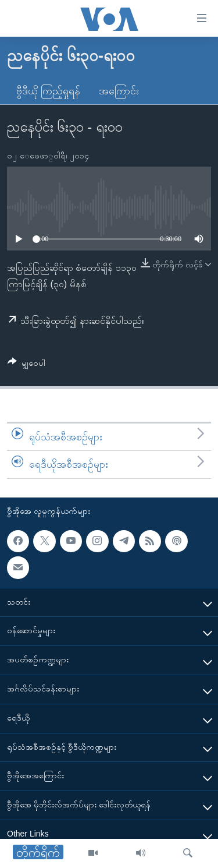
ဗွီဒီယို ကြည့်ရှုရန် (48, 91)
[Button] (26, 365)
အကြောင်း (119, 91)
